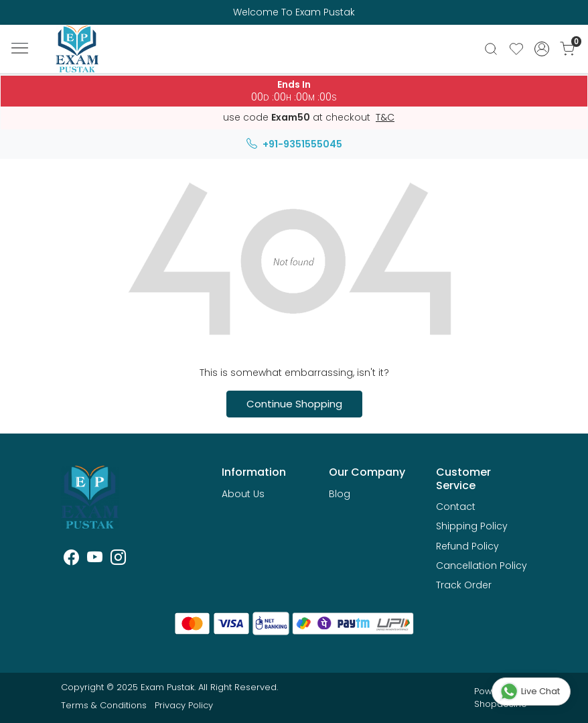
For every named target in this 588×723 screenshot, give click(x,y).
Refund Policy (467, 546)
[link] (491, 49)
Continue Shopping (294, 404)
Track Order (464, 585)
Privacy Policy (184, 705)
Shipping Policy (472, 526)
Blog (340, 494)
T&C (385, 118)
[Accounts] (542, 49)
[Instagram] (118, 560)
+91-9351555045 (294, 144)
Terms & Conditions (104, 705)
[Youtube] (95, 560)
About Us (243, 494)
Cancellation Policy (482, 566)
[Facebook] (71, 560)
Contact (456, 507)
